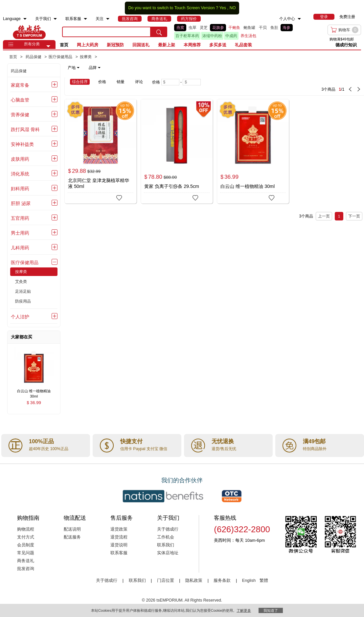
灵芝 (204, 28)
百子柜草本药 (187, 36)
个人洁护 (20, 317)
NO (233, 8)
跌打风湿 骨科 (25, 129)
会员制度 (26, 545)
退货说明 (119, 545)
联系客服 (119, 553)
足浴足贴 (23, 291)
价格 (102, 82)
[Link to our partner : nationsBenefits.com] (163, 496)
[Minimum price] (170, 82)
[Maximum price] (192, 82)
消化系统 (20, 174)
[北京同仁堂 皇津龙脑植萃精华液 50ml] (101, 151)
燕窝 (180, 28)
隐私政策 (194, 581)
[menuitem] (25, 19)
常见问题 (26, 553)
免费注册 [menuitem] (347, 17)
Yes (223, 8)
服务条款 (222, 581)
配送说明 (72, 529)
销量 (121, 82)
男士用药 (20, 233)
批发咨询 (26, 569)
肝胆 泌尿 (21, 203)
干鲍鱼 (234, 28)
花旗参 (218, 28)
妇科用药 (20, 189)
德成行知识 (346, 45)
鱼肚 (274, 28)
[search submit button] (159, 32)
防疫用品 (23, 301)
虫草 (193, 28)
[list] (234, 32)
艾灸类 (21, 282)
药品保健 (19, 71)
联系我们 (166, 545)
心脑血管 (20, 100)
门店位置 (166, 581)
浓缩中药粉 (212, 36)
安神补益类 (22, 144)
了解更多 (244, 610)
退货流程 (119, 537)
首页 (64, 45)
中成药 (231, 36)
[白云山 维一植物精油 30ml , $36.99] (34, 391)
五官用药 (20, 218)
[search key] (106, 32)
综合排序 (80, 82)
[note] (85, 68)
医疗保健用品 (25, 263)
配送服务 (72, 537)
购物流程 (26, 529)
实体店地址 (168, 553)
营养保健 (20, 115)
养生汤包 (248, 36)
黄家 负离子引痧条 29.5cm (172, 186)
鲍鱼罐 (249, 28)
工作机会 (166, 537)
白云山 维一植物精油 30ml (248, 186)
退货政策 (119, 529)
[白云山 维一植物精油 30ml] (253, 151)
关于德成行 (168, 529)
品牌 (95, 68)
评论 (139, 82)
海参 (286, 28)
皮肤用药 (20, 159)
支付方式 (26, 537)
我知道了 (271, 610)
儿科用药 (20, 248)
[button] (48, 46)
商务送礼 (26, 561)
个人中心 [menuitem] (287, 19)
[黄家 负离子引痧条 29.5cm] (177, 151)
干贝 (263, 28)
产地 (74, 68)
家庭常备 (20, 85)
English (250, 581)
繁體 (264, 581)
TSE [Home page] (29, 32)
